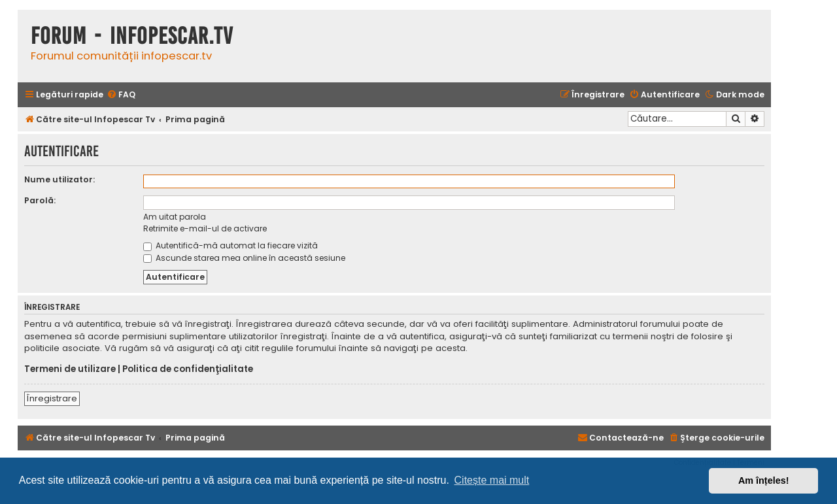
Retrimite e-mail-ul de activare (205, 228)
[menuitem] (121, 95)
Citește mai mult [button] (492, 480)
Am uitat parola (175, 217)
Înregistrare (52, 398)
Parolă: (40, 200)
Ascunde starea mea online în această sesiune (244, 258)
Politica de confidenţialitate (188, 369)
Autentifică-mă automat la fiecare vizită (231, 245)
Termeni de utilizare (70, 369)
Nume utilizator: (60, 179)
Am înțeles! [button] (764, 480)
